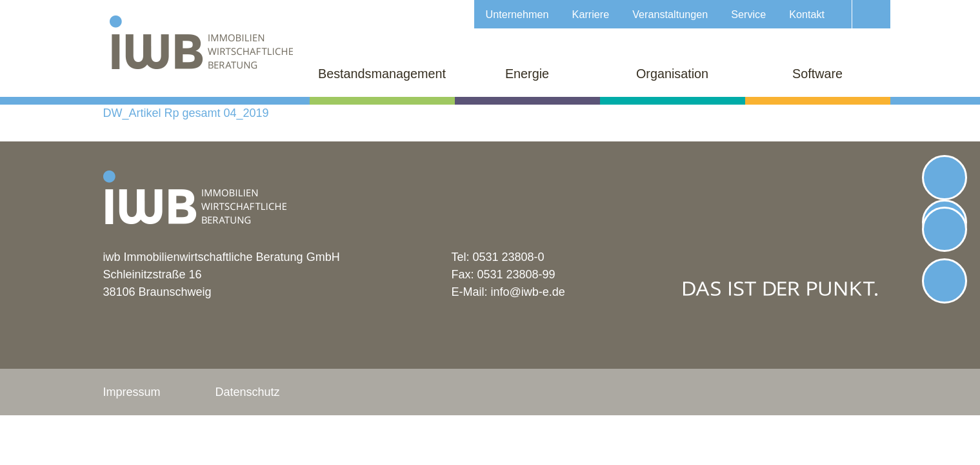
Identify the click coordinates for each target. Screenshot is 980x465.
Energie (527, 74)
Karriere (591, 14)
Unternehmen (517, 14)
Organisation (672, 74)
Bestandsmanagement (382, 74)
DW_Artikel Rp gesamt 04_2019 (186, 113)
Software (817, 74)
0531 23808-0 (509, 257)
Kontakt (807, 14)
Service (748, 14)
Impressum (132, 392)
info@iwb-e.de (528, 292)
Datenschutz (248, 392)
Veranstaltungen (670, 14)
